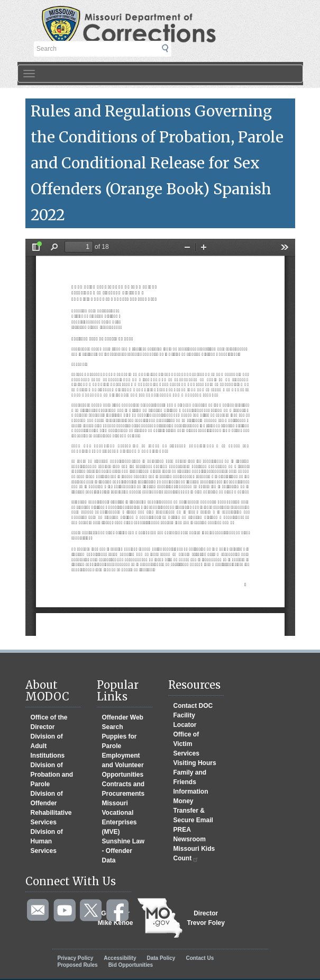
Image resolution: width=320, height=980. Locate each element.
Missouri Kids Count (194, 854)
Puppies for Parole (120, 741)
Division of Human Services (47, 841)
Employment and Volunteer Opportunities (123, 765)
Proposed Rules (78, 965)
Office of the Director (49, 722)
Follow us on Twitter (92, 911)
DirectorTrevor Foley (206, 918)
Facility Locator (185, 720)
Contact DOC (193, 706)
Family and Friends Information (191, 782)
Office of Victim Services (186, 744)
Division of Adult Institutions (48, 746)
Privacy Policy (76, 958)
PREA (182, 830)
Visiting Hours (195, 763)
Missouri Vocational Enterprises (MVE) (120, 817)
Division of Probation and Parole (52, 775)
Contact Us (200, 958)
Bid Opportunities (131, 965)
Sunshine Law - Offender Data (124, 851)
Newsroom (190, 839)
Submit (172, 51)
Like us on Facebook (118, 911)
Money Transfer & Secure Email (193, 811)
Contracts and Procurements (124, 789)
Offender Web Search (123, 722)
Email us (39, 911)
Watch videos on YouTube (65, 911)
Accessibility (120, 958)
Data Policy (161, 958)
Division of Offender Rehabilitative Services (51, 808)
